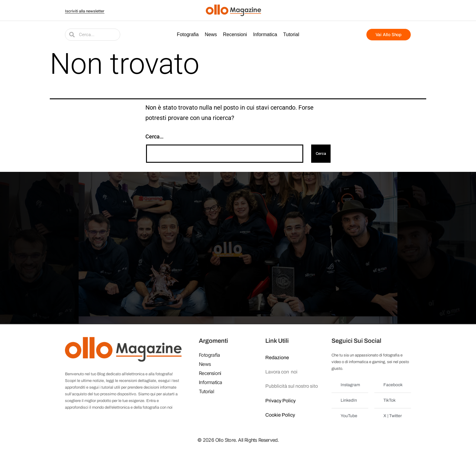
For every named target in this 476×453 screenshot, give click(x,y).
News (211, 34)
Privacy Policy (280, 401)
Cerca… (155, 136)
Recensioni (235, 34)
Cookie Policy (280, 415)
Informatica (265, 34)
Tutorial (291, 34)
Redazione (277, 358)
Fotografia (188, 34)
